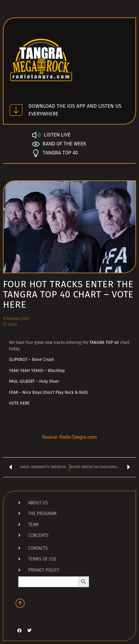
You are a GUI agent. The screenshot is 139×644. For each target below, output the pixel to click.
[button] (6, 6)
